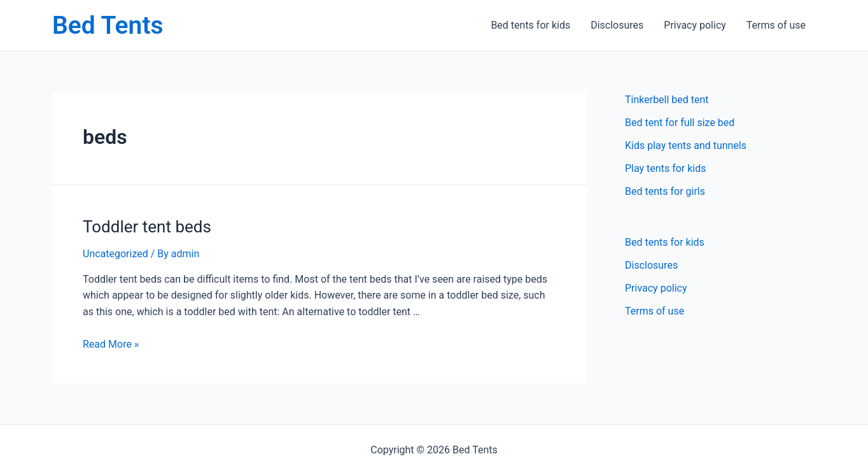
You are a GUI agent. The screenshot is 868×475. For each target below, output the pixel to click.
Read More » (111, 344)
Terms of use (776, 25)
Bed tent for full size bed (680, 123)
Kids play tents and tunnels (686, 145)
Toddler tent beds (147, 227)
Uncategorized (115, 254)
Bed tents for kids (530, 25)
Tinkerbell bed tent (667, 100)
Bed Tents (108, 25)
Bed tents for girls (665, 191)
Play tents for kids (665, 168)
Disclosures (617, 25)
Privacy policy (695, 25)
